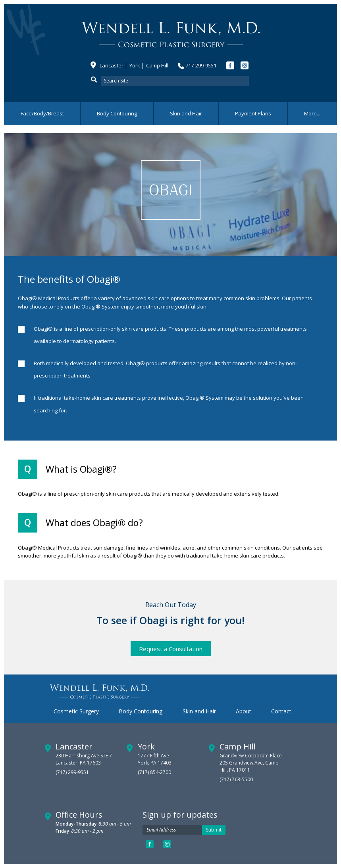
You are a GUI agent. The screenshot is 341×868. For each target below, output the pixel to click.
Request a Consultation (171, 649)
